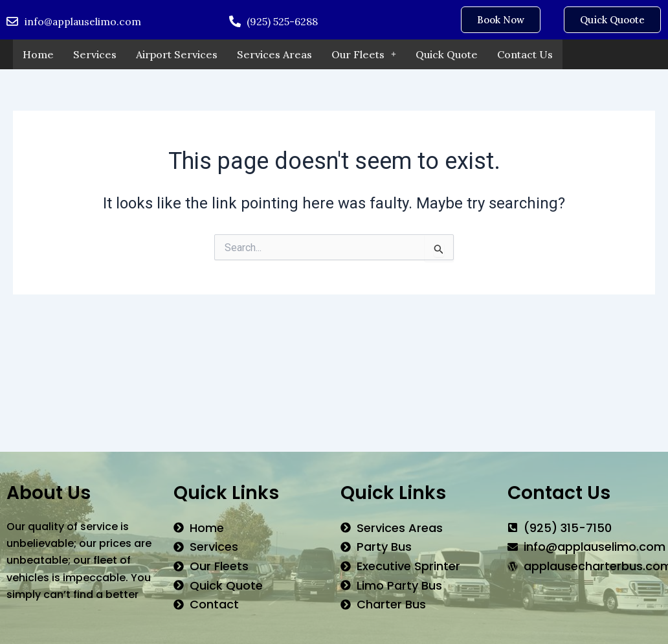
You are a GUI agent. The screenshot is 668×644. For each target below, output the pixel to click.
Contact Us (525, 54)
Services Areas (274, 54)
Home (38, 54)
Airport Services (177, 54)
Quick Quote (447, 54)
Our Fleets (364, 54)
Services (95, 54)
